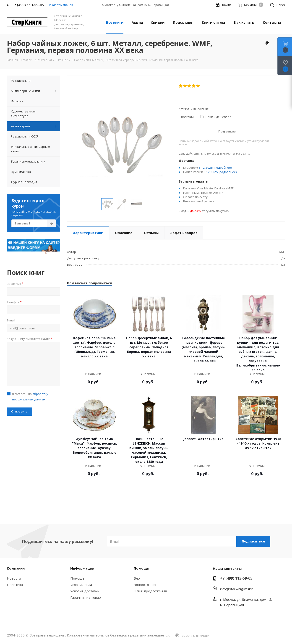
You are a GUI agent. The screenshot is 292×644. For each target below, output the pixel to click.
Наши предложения (150, 591)
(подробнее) (223, 168)
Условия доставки (85, 591)
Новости (14, 578)
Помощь (77, 578)
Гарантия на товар (86, 597)
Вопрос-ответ (145, 585)
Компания (16, 568)
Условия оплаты (83, 585)
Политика (15, 585)
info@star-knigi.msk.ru (237, 589)
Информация (82, 568)
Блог (137, 578)
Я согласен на (30, 397)
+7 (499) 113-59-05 (236, 578)
